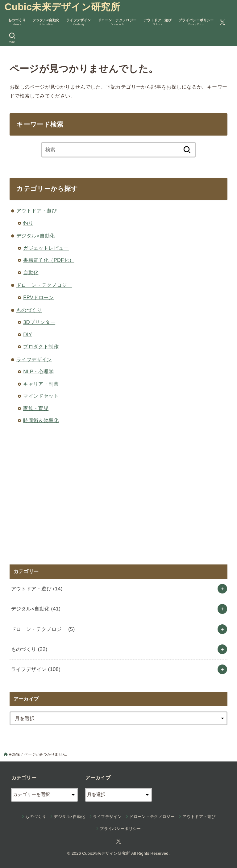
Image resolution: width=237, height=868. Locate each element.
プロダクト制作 (41, 346)
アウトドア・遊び (37, 211)
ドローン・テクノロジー (44, 285)
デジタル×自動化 (36, 236)
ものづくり (29, 310)
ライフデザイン (34, 359)
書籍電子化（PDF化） (49, 260)
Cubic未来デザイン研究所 (62, 7)
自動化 (31, 272)
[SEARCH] (12, 38)
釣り (28, 223)
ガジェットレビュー (46, 248)
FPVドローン (38, 297)
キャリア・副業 (41, 384)
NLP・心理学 (38, 371)
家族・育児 (36, 408)
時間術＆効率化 (41, 420)
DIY (28, 334)
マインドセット (41, 396)
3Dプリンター (39, 322)
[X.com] (222, 22)
